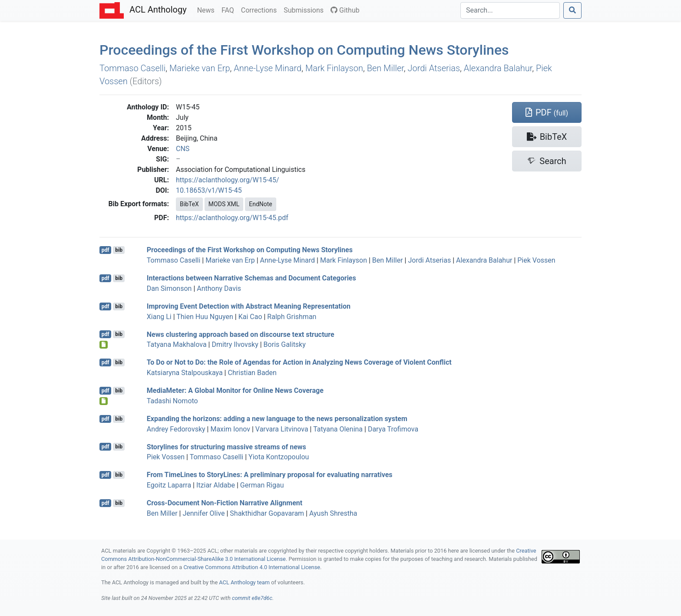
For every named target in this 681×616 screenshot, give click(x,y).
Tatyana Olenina (338, 429)
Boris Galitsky (285, 344)
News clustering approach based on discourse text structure (241, 334)
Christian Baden (252, 373)
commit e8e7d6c (252, 598)
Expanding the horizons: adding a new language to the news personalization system (277, 419)
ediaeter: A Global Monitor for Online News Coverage (235, 390)
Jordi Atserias (434, 68)
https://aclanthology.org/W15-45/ (228, 180)
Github (345, 10)
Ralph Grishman (292, 317)
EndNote (261, 204)
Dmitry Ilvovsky (235, 344)
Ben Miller (385, 68)
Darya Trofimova (393, 429)
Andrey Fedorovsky (176, 429)
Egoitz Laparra (169, 485)
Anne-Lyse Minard (268, 68)
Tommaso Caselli (132, 68)
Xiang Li (159, 317)
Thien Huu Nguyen (205, 317)
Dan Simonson (169, 288)
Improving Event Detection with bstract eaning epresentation (249, 306)
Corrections (261, 10)
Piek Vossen (536, 260)
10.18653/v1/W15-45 (209, 190)
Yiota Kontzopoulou (279, 457)
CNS (183, 149)
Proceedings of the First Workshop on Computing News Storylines (304, 50)
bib (119, 250)
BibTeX (189, 204)
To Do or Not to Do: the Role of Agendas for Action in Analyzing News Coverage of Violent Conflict (299, 362)
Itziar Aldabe (216, 485)
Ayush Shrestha (333, 513)
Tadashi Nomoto (172, 401)
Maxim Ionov (230, 429)
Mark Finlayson (334, 68)
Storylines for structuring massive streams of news (226, 446)
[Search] (510, 10)
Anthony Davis (219, 288)
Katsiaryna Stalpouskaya (185, 373)
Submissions (305, 10)
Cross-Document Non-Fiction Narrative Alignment (225, 503)
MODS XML (224, 204)
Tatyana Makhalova (177, 344)
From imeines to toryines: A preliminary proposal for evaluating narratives (270, 475)
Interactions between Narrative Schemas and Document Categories (251, 278)
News (208, 10)
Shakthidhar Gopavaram (267, 513)
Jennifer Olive (203, 513)
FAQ (230, 10)
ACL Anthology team (244, 582)
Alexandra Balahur (498, 68)
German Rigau (262, 485)
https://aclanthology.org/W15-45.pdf (232, 218)
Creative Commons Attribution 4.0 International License (252, 567)
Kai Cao (250, 317)
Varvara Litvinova (282, 429)
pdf (106, 250)
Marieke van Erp (200, 68)
